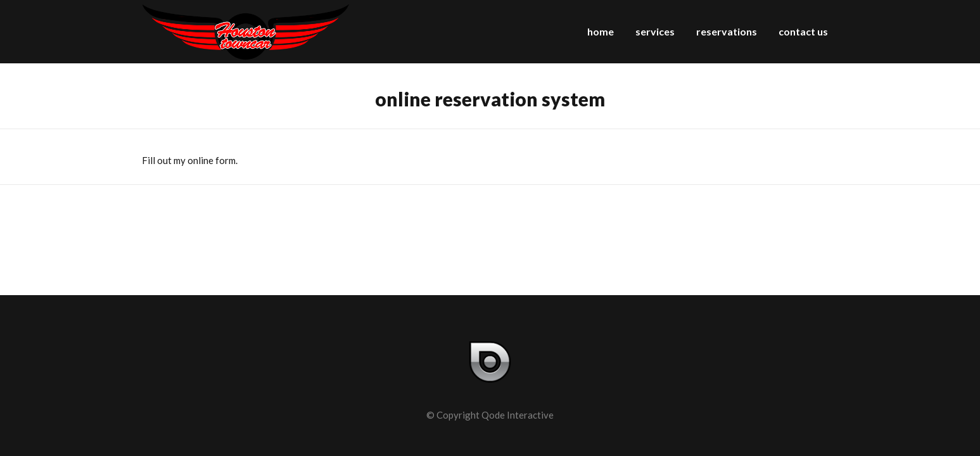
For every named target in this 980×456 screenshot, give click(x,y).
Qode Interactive (518, 415)
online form (212, 160)
